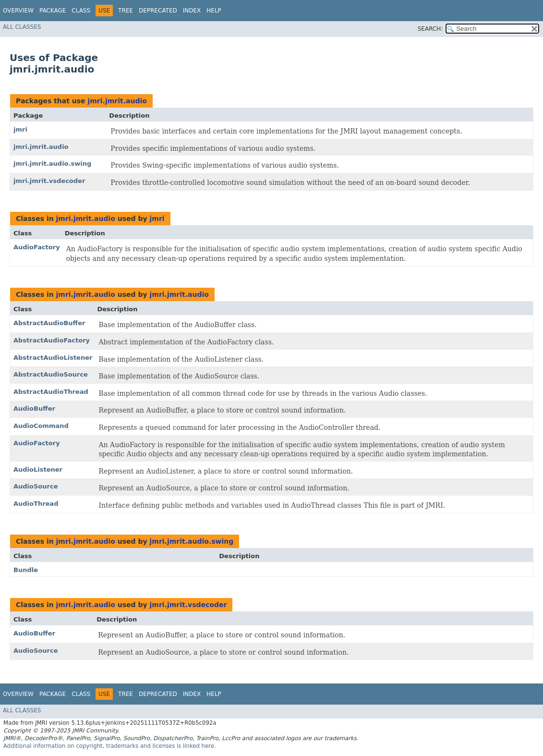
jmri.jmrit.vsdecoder (49, 181)
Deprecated (158, 11)
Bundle (26, 570)
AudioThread (36, 504)
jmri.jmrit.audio (117, 101)
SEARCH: (430, 29)
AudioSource (36, 486)
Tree (126, 11)
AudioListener (38, 469)
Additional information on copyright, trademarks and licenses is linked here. (110, 746)
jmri (20, 129)
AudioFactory (37, 247)
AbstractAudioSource (51, 374)
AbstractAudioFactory (52, 340)
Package (53, 11)
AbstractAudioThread (51, 392)
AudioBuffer (34, 408)
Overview (18, 11)
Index (192, 11)
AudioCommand (41, 426)
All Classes (22, 27)
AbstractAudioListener (53, 358)
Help (214, 11)
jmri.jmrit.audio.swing (52, 164)
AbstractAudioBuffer (49, 323)
